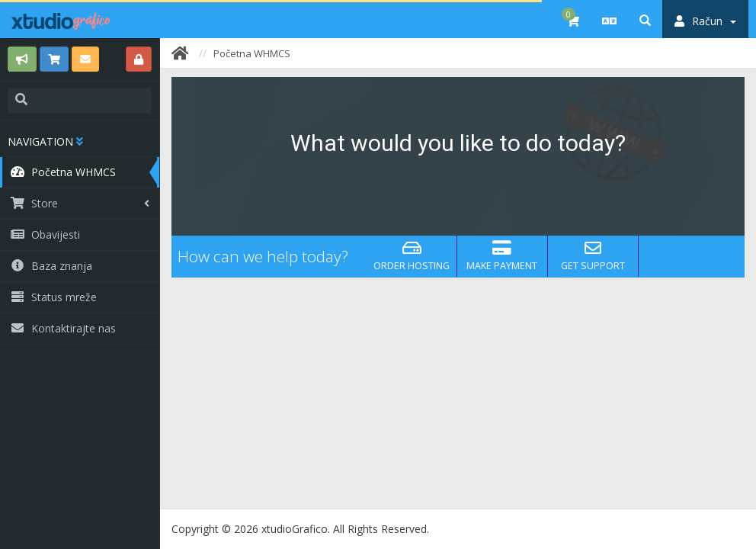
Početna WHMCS (252, 53)
